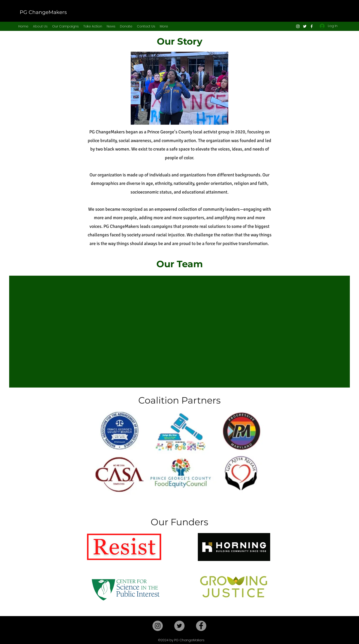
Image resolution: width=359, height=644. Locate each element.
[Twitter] (305, 26)
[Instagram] (298, 26)
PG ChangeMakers (43, 12)
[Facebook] (312, 26)
